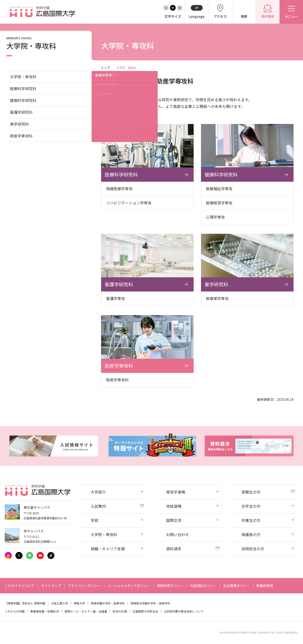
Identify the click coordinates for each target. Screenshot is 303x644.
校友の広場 (120, 611)
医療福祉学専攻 (219, 189)
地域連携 (174, 506)
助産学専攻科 (21, 136)
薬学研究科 (19, 124)
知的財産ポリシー (170, 586)
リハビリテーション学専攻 (129, 203)
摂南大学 (79, 603)
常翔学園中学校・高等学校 (108, 603)
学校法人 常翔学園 (33, 603)
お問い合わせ (178, 534)
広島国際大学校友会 (145, 611)
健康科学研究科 (23, 100)
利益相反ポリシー (203, 586)
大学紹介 (98, 492)
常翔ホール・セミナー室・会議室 (86, 611)
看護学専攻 (116, 298)
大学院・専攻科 (23, 77)
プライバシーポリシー (84, 586)
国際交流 (174, 520)
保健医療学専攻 (119, 189)
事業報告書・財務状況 (45, 611)
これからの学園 (15, 611)
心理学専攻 (215, 217)
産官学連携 (176, 492)
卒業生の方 (251, 520)
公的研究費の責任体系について (184, 611)
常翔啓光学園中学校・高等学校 (150, 603)
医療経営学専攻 (219, 203)
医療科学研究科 (23, 88)
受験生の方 (251, 492)
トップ (105, 68)
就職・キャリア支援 (108, 549)
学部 (94, 520)
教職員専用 (265, 586)
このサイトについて (20, 586)
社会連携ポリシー (236, 586)
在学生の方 (251, 506)
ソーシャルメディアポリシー (129, 586)
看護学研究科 (21, 112)
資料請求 (174, 549)
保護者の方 (251, 534)
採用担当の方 (253, 549)
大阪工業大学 (59, 603)
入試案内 (98, 506)
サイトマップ (51, 586)
